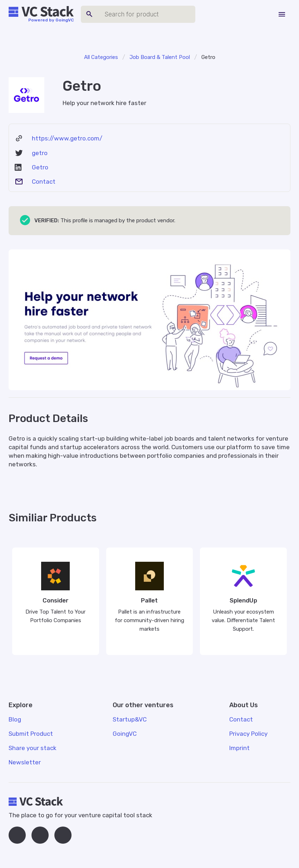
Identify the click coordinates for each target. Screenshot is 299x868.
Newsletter (25, 762)
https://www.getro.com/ (67, 138)
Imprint (239, 748)
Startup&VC (130, 719)
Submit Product (31, 734)
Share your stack (33, 748)
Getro (40, 167)
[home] (41, 12)
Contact (44, 182)
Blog (15, 719)
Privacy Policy (248, 734)
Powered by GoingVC (51, 20)
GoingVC (125, 734)
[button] (282, 14)
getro (40, 153)
